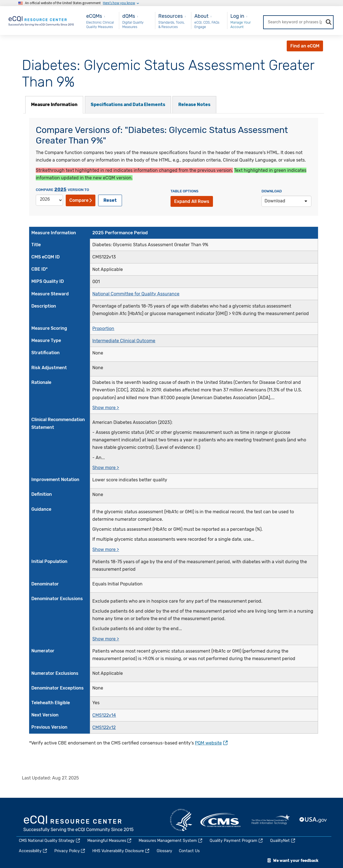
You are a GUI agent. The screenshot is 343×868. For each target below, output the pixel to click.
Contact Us (189, 851)
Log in (237, 16)
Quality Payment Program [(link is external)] (237, 841)
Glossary (164, 851)
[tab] (54, 105)
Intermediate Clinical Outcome (124, 341)
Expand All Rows (192, 201)
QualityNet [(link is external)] (283, 841)
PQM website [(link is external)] (211, 743)
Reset (110, 200)
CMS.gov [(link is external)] (221, 820)
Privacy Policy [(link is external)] (70, 851)
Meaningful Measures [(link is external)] (110, 841)
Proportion (103, 328)
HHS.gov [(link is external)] (181, 820)
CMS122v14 (104, 715)
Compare (81, 200)
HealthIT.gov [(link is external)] (271, 820)
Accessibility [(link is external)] (33, 851)
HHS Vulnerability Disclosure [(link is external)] (121, 851)
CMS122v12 (104, 727)
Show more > (106, 408)
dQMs (129, 16)
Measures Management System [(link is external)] (171, 841)
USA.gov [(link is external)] (313, 820)
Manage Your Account (241, 25)
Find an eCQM (305, 46)
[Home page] (41, 20)
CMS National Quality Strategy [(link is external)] (50, 841)
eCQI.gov (79, 824)
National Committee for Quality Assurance (136, 294)
